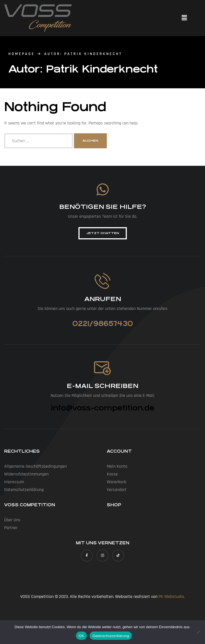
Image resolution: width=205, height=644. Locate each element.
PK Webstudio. (172, 597)
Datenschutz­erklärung (24, 490)
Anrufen (103, 299)
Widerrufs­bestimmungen (26, 474)
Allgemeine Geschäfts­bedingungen (35, 466)
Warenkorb (117, 482)
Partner (11, 528)
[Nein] (198, 632)
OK (81, 636)
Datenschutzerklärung (111, 636)
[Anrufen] (102, 281)
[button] (184, 18)
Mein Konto (117, 466)
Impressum (14, 482)
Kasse (112, 474)
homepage (22, 54)
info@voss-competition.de (103, 408)
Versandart (117, 490)
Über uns (12, 520)
